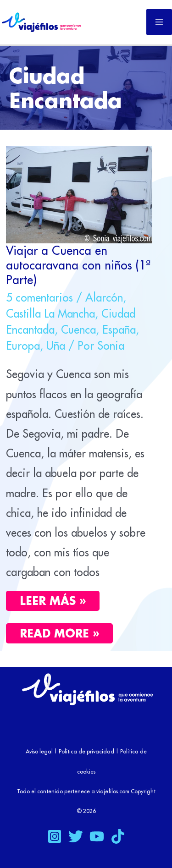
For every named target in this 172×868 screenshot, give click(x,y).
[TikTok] (118, 836)
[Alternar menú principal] (159, 22)
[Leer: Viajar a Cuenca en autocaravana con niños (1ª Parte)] (79, 193)
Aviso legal (39, 751)
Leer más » (53, 601)
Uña (56, 346)
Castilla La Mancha (50, 313)
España (119, 330)
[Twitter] (76, 836)
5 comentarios (39, 297)
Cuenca (78, 330)
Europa (23, 346)
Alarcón (104, 297)
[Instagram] (55, 836)
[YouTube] (97, 836)
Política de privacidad (86, 751)
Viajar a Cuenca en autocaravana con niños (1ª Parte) (78, 265)
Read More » (66, 632)
